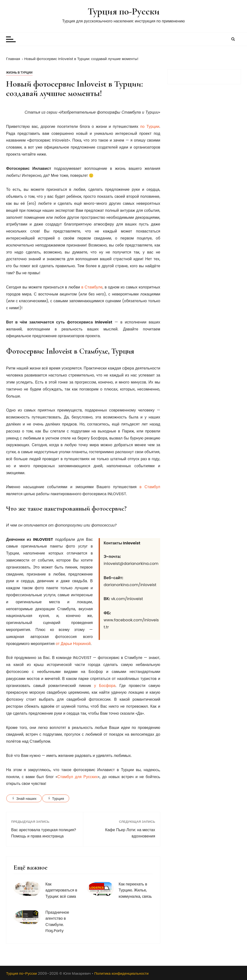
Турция (58, 798)
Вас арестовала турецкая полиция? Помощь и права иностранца (44, 833)
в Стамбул (150, 487)
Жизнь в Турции (19, 72)
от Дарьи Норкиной (73, 644)
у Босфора (105, 686)
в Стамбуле (92, 287)
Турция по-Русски (123, 11)
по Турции (150, 127)
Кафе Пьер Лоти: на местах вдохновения (130, 833)
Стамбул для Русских (78, 777)
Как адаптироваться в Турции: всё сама (61, 890)
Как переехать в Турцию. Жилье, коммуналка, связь (135, 890)
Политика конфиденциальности (121, 973)
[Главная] (13, 59)
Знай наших (26, 798)
